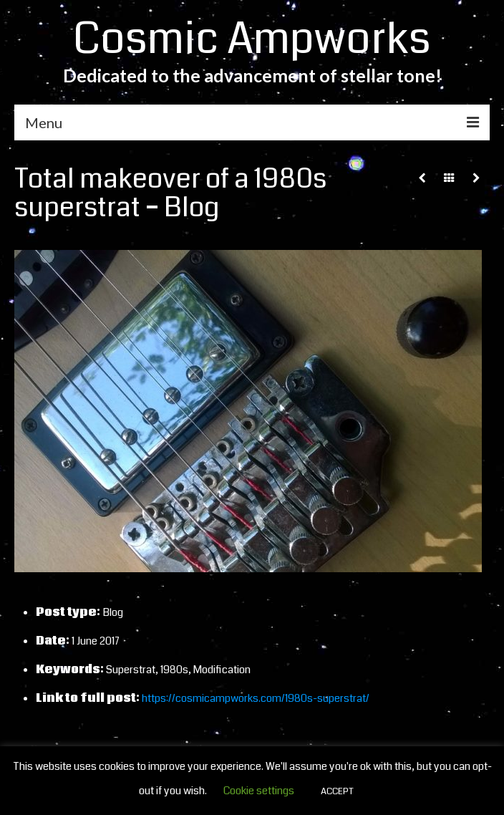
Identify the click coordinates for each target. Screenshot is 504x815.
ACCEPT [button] (337, 791)
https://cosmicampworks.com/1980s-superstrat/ (256, 698)
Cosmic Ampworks (252, 39)
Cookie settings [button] (259, 791)
